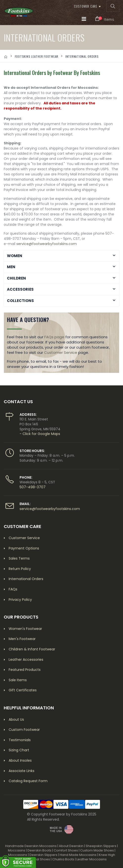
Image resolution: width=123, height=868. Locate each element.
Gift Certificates (23, 690)
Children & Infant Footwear (32, 649)
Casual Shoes (39, 859)
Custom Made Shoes (97, 850)
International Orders (26, 579)
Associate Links (22, 771)
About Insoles (20, 760)
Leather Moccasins (92, 859)
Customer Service (61, 352)
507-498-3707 (33, 487)
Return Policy (20, 569)
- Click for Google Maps (40, 434)
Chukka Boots (63, 859)
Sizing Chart (19, 750)
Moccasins (17, 850)
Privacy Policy (20, 600)
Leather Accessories (26, 660)
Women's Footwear (25, 629)
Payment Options (24, 548)
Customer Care (86, 6)
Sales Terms (19, 558)
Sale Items (18, 680)
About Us (16, 719)
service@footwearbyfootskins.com (47, 244)
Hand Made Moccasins (78, 855)
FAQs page (54, 337)
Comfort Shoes (66, 850)
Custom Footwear (24, 730)
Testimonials (20, 740)
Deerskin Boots (39, 850)
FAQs (13, 589)
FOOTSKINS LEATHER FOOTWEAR (37, 56)
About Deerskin (71, 846)
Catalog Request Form (28, 781)
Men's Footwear (22, 639)
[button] (113, 6)
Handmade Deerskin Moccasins (31, 846)
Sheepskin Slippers (101, 846)
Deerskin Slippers (43, 855)
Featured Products (25, 670)
